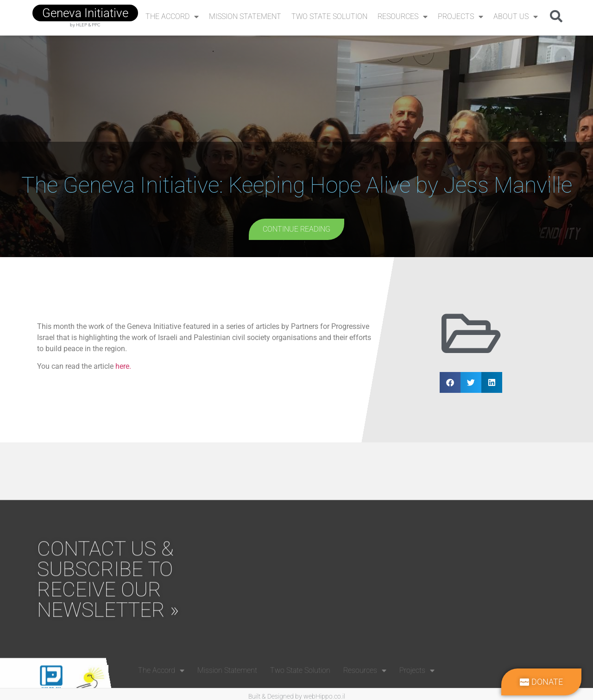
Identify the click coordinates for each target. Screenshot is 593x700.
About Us (516, 17)
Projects (461, 17)
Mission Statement (245, 16)
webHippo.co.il (324, 696)
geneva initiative (85, 13)
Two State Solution (329, 16)
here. (123, 366)
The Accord (172, 17)
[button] (556, 16)
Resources (403, 17)
